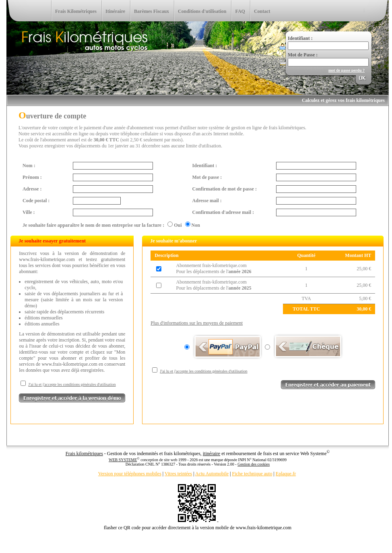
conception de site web (159, 460)
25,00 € (364, 269)
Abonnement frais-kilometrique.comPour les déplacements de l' (214, 268)
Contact (262, 11)
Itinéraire (115, 11)
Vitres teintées (178, 474)
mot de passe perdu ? (347, 70)
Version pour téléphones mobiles (130, 474)
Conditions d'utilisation (202, 11)
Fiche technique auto (252, 474)
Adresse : (32, 189)
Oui (178, 225)
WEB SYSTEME (123, 460)
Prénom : (32, 177)
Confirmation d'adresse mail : (223, 212)
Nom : (29, 166)
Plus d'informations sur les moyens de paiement (197, 323)
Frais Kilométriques (76, 11)
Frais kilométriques (84, 454)
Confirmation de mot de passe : (225, 189)
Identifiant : (205, 166)
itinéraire (211, 454)
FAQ (240, 11)
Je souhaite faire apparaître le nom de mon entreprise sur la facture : (93, 225)
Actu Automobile (212, 474)
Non (196, 225)
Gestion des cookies (254, 464)
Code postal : (36, 201)
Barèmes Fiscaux (152, 11)
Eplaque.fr (286, 474)
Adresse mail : (207, 201)
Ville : (29, 212)
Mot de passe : (207, 177)
